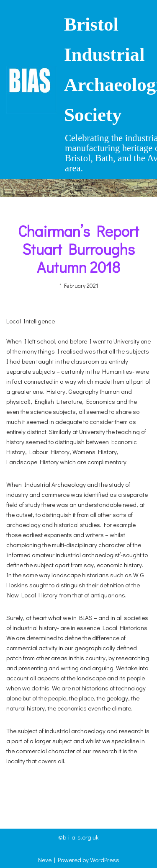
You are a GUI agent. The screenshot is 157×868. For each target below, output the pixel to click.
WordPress (105, 860)
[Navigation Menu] (78, 188)
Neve (45, 860)
